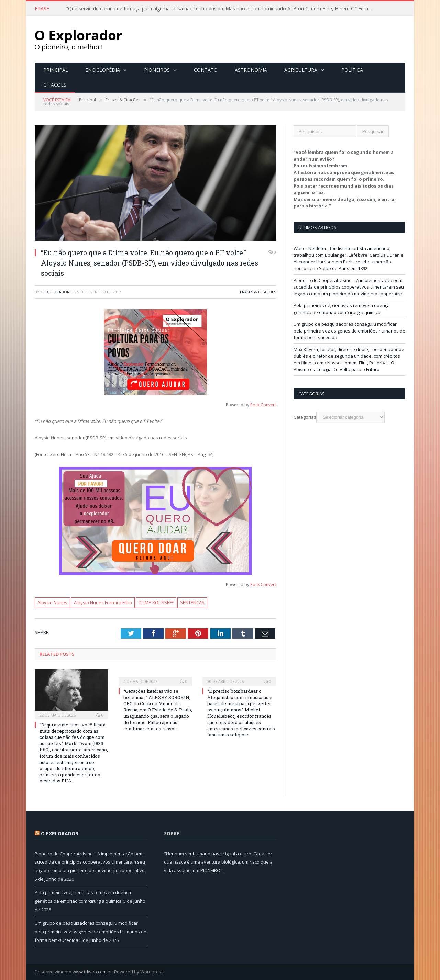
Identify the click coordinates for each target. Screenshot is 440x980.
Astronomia (251, 70)
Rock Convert (263, 404)
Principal (56, 70)
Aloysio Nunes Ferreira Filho (103, 602)
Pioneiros (157, 70)
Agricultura (301, 70)
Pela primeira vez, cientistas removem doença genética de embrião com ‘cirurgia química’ (342, 308)
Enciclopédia (103, 70)
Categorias (305, 417)
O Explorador (55, 291)
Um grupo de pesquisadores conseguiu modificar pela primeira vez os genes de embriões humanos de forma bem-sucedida (349, 330)
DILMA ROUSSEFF (156, 602)
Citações (55, 84)
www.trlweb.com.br (92, 971)
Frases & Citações (258, 291)
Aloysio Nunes (52, 602)
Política (352, 70)
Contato (206, 70)
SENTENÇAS (192, 602)
